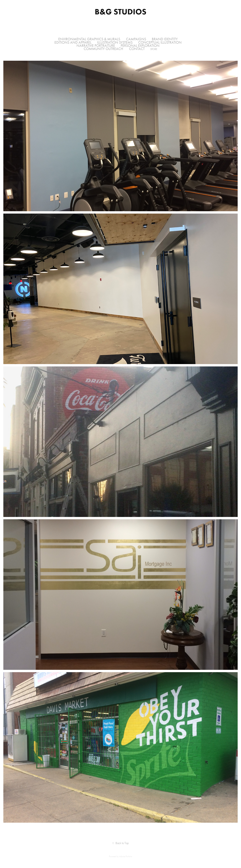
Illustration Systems (115, 42)
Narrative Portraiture (96, 46)
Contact (137, 49)
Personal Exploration (140, 46)
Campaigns (136, 39)
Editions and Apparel (73, 42)
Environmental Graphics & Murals (89, 39)
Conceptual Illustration (160, 42)
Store (154, 49)
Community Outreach (103, 49)
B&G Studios (120, 12)
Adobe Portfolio (126, 856)
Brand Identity (165, 39)
